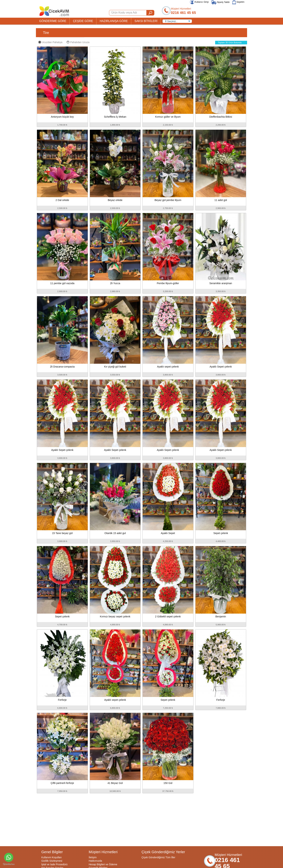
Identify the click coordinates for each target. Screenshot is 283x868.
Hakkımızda (95, 861)
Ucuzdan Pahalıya (50, 42)
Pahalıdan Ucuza (78, 42)
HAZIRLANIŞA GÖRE (114, 21)
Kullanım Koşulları (52, 857)
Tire (46, 33)
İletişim (93, 857)
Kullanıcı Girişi (199, 2)
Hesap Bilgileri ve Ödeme (103, 864)
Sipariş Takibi (220, 2)
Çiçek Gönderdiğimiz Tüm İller (158, 857)
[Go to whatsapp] (9, 857)
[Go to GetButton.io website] (9, 864)
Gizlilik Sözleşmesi (52, 861)
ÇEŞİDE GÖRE (83, 21)
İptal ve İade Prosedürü (54, 864)
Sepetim (238, 2)
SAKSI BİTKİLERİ (146, 21)
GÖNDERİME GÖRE (53, 21)
